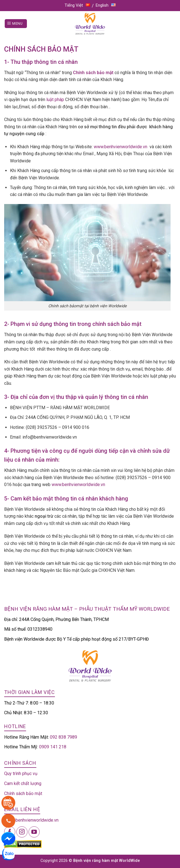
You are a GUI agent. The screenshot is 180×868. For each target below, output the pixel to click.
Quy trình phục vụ (21, 773)
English (106, 5)
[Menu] (16, 24)
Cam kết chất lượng (23, 783)
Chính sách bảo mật (23, 793)
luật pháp (55, 100)
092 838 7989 (64, 737)
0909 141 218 (53, 747)
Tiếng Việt (77, 5)
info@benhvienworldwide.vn (31, 820)
